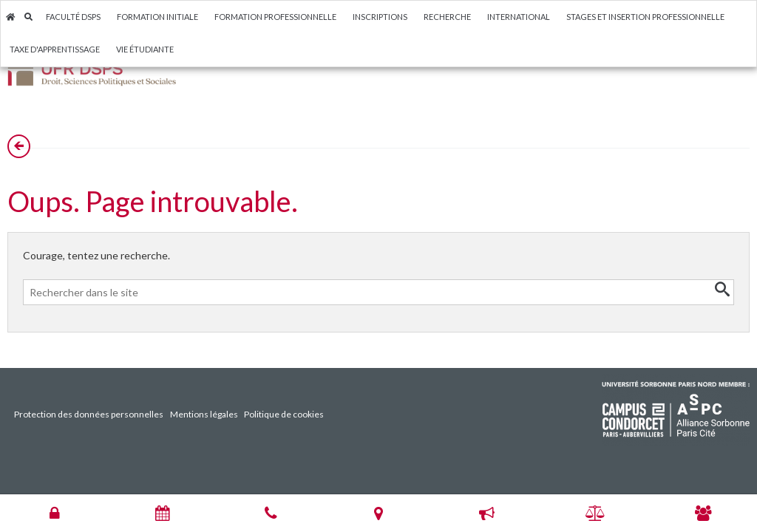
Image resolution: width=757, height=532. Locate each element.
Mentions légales (204, 414)
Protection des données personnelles (89, 414)
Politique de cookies (284, 414)
